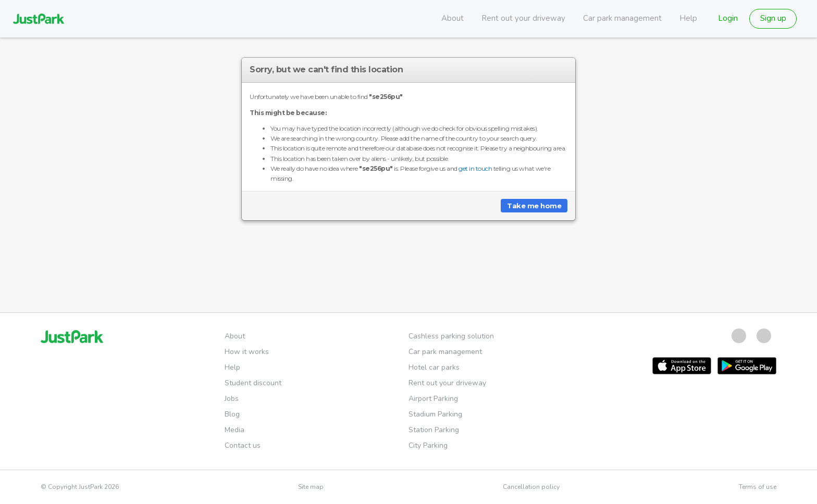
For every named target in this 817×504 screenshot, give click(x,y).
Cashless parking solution (451, 336)
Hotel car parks (434, 367)
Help (688, 18)
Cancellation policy (531, 487)
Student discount (253, 383)
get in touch (475, 168)
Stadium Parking (435, 414)
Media (234, 430)
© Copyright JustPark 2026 (80, 487)
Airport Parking (433, 399)
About (453, 18)
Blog (232, 414)
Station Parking (434, 430)
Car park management (622, 18)
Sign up (773, 18)
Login (728, 18)
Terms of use (758, 487)
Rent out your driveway (523, 18)
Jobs (232, 399)
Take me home (534, 206)
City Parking (428, 445)
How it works (247, 352)
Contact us (243, 445)
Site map (311, 487)
